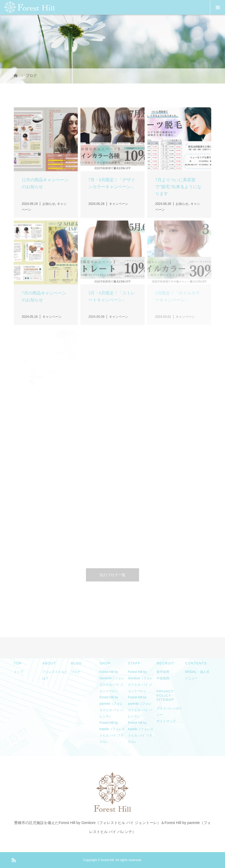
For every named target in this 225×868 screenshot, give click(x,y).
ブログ (76, 672)
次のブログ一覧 (112, 575)
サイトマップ (166, 721)
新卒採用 (163, 672)
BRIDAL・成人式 (197, 672)
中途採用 (163, 678)
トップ (19, 672)
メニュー (191, 678)
